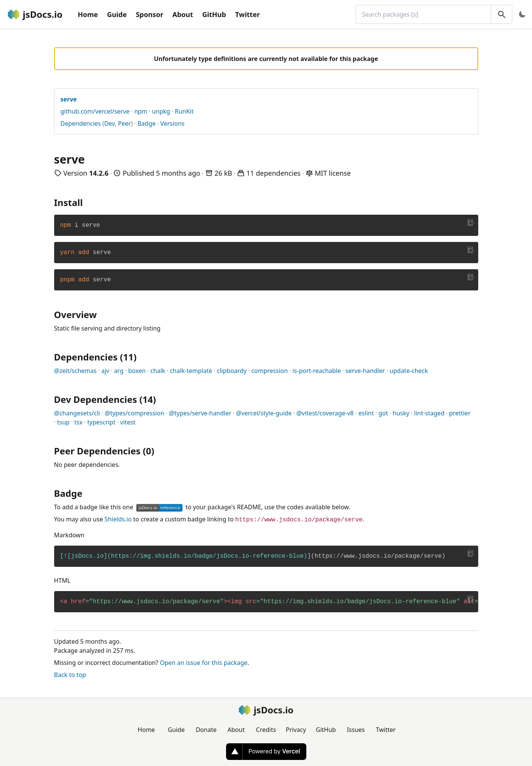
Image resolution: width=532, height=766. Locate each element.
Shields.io (118, 519)
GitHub (214, 14)
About (183, 14)
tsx (78, 422)
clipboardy (232, 371)
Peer (125, 123)
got (383, 413)
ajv (105, 371)
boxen (137, 371)
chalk (158, 371)
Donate (206, 730)
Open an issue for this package (204, 663)
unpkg (161, 111)
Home (88, 14)
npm (141, 111)
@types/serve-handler (200, 413)
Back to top (70, 675)
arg (119, 371)
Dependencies (81, 123)
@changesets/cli (77, 413)
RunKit (184, 111)
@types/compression (135, 413)
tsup (63, 422)
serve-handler (365, 371)
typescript (101, 422)
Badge (147, 123)
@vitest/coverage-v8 (325, 413)
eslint (366, 413)
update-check (409, 371)
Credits (266, 730)
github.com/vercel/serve (95, 111)
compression (270, 371)
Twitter (247, 14)
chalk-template (191, 371)
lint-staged (429, 413)
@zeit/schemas (76, 371)
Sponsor (150, 14)
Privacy (296, 730)
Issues (356, 730)
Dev (109, 123)
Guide (117, 14)
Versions (172, 123)
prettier (460, 413)
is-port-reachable (317, 371)
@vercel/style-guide (264, 413)
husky (401, 413)
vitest (128, 422)
